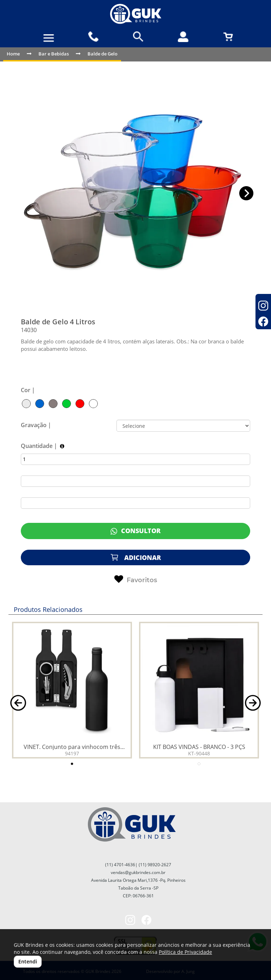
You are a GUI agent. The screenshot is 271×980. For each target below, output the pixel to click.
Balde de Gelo (103, 54)
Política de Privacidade (185, 952)
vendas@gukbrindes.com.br (138, 872)
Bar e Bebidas (54, 54)
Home (13, 54)
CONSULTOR (135, 531)
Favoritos (136, 579)
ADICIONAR (135, 557)
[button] (246, 193)
